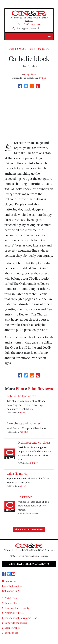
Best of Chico (12, 603)
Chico (11, 49)
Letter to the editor (13, 586)
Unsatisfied (25, 497)
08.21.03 (34, 513)
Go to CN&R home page (29, 24)
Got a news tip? (10, 591)
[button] (49, 36)
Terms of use (12, 633)
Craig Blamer (31, 74)
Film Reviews (43, 49)
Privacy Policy (12, 628)
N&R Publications (14, 613)
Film (31, 49)
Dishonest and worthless (34, 442)
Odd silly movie (17, 474)
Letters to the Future (16, 623)
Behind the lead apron (21, 396)
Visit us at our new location (29, 564)
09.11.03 (22, 49)
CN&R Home (12, 598)
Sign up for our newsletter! (29, 530)
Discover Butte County (17, 608)
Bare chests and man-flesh (24, 423)
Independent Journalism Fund (21, 618)
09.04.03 (24, 432)
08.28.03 (34, 463)
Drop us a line (10, 581)
